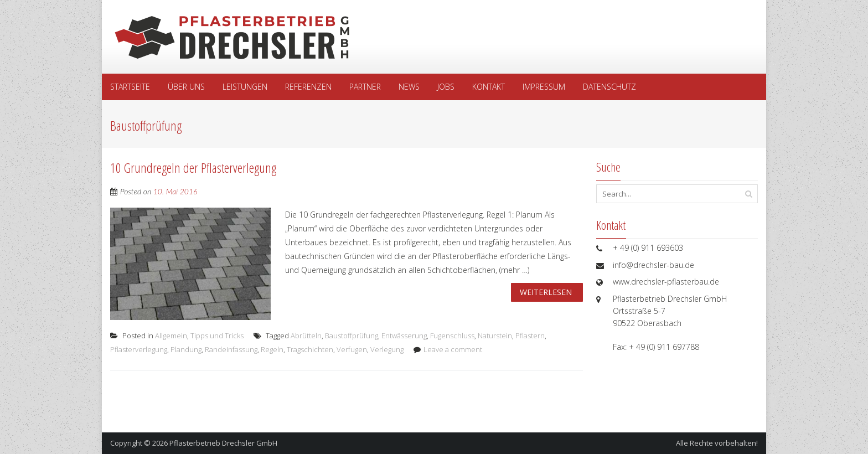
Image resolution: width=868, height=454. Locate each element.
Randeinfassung (231, 349)
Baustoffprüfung (352, 336)
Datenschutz (609, 87)
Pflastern (530, 336)
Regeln (272, 349)
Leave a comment (453, 349)
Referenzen (308, 87)
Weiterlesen (546, 292)
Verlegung (387, 349)
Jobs (446, 87)
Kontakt (489, 87)
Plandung (186, 349)
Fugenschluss (452, 336)
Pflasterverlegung (139, 349)
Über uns (186, 87)
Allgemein (171, 336)
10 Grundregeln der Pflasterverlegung (193, 167)
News (409, 87)
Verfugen (352, 349)
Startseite (130, 87)
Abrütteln (306, 336)
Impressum (544, 87)
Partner (365, 87)
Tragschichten (310, 349)
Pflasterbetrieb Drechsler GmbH (223, 443)
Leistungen (245, 87)
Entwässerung (404, 336)
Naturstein (495, 336)
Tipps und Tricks (217, 336)
